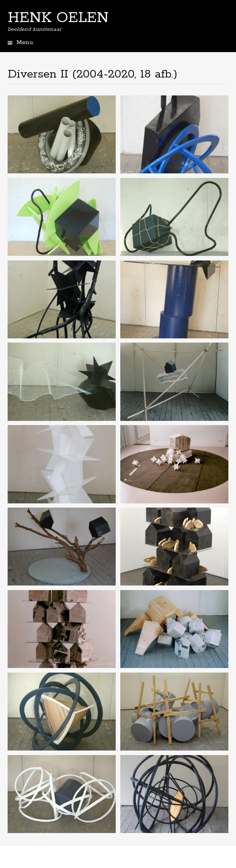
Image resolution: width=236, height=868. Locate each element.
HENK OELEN (58, 18)
